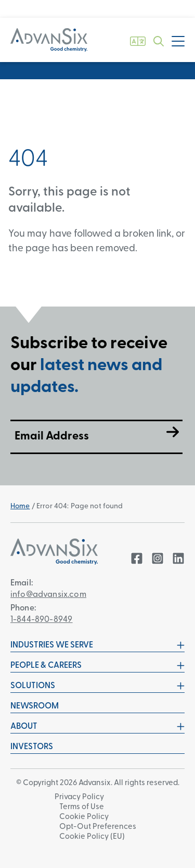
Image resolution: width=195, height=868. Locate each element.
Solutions (97, 686)
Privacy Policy (79, 797)
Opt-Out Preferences (98, 827)
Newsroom (35, 706)
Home (20, 506)
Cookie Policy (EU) (92, 837)
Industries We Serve (97, 645)
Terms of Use (82, 807)
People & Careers (97, 666)
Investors (32, 747)
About (97, 727)
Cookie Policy (84, 817)
